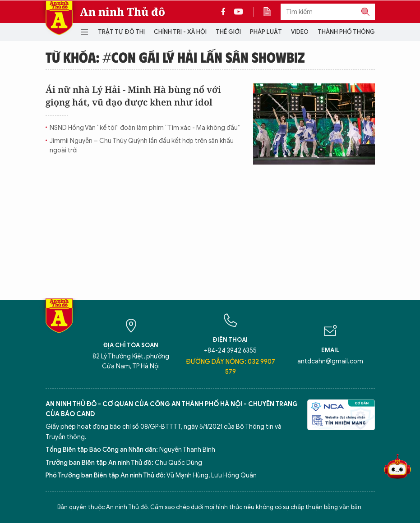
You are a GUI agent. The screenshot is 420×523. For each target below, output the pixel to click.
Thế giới (228, 32)
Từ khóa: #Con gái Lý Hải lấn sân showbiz (175, 57)
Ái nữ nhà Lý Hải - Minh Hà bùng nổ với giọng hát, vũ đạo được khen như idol (133, 96)
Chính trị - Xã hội (180, 32)
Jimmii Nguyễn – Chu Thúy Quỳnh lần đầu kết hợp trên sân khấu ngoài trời (142, 146)
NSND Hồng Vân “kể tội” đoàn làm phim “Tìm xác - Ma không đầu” (145, 128)
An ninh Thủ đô (122, 12)
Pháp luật (266, 32)
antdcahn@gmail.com (330, 361)
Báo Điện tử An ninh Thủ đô (59, 18)
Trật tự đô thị (121, 32)
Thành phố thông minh (354, 32)
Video (300, 32)
